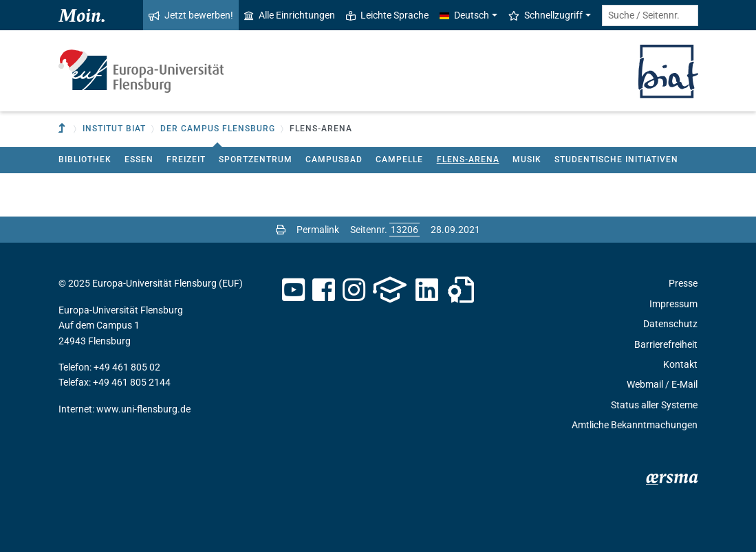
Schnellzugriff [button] (546, 15)
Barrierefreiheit (666, 344)
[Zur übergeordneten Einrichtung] (63, 129)
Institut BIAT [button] (114, 129)
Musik (527, 159)
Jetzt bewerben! (191, 15)
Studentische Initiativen (616, 159)
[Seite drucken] (281, 230)
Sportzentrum (256, 159)
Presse (683, 283)
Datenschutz (670, 324)
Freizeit (186, 159)
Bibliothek (85, 159)
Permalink (318, 230)
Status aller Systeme (654, 405)
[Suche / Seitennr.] (650, 15)
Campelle (399, 159)
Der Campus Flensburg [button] (218, 129)
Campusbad (334, 159)
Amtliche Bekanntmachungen (635, 425)
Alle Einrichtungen (290, 15)
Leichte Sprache (387, 15)
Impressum (673, 304)
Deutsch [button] (464, 15)
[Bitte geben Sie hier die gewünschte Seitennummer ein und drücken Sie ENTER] (404, 230)
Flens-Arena (468, 159)
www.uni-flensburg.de (143, 409)
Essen (139, 159)
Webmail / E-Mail (662, 384)
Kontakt (680, 364)
